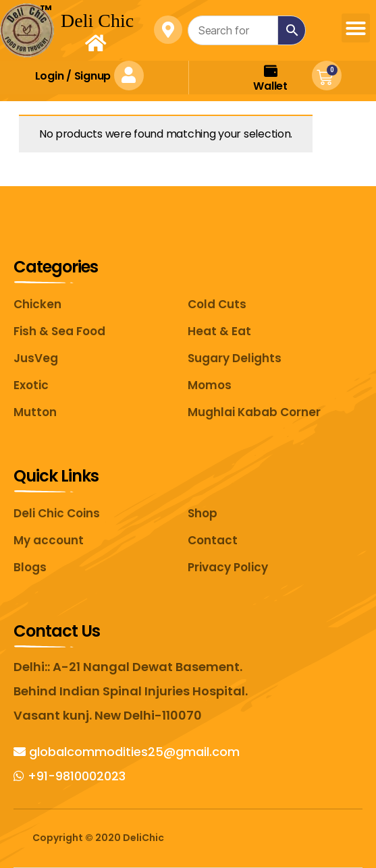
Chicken (37, 304)
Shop (203, 513)
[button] (356, 28)
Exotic (31, 385)
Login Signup (73, 76)
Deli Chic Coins (57, 513)
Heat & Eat (219, 331)
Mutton (35, 412)
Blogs (30, 567)
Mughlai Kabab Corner (254, 412)
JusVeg (36, 358)
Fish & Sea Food (59, 331)
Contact (213, 540)
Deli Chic (97, 21)
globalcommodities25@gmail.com (127, 752)
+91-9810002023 (70, 776)
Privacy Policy (228, 567)
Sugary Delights (235, 358)
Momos (210, 385)
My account (49, 540)
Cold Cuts (217, 304)
